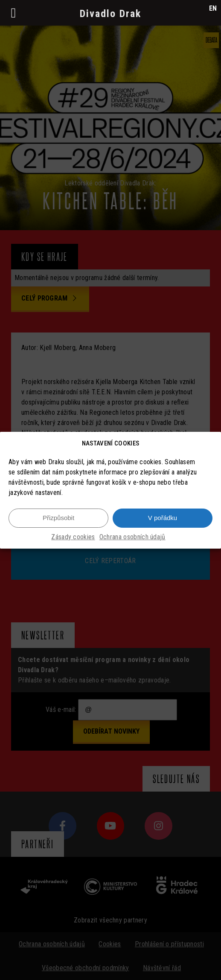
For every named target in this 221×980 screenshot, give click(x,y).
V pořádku (163, 519)
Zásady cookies (73, 538)
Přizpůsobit (58, 519)
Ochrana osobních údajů (132, 538)
